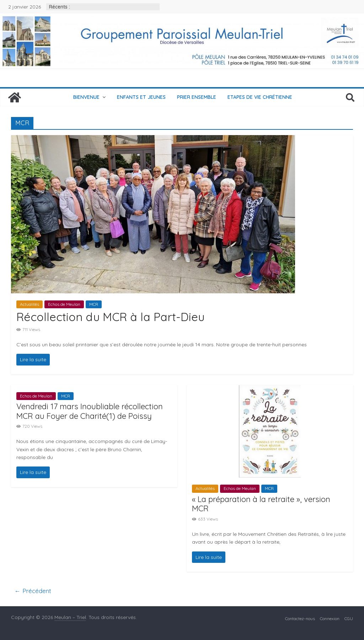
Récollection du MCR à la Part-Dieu (110, 317)
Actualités (30, 304)
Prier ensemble (197, 97)
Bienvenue (86, 97)
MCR (94, 304)
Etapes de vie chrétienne (260, 97)
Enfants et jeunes (141, 97)
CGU (349, 618)
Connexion (330, 618)
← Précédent (33, 591)
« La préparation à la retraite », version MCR (261, 504)
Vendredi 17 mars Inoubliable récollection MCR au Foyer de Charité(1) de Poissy (90, 411)
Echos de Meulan (64, 304)
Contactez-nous (300, 618)
